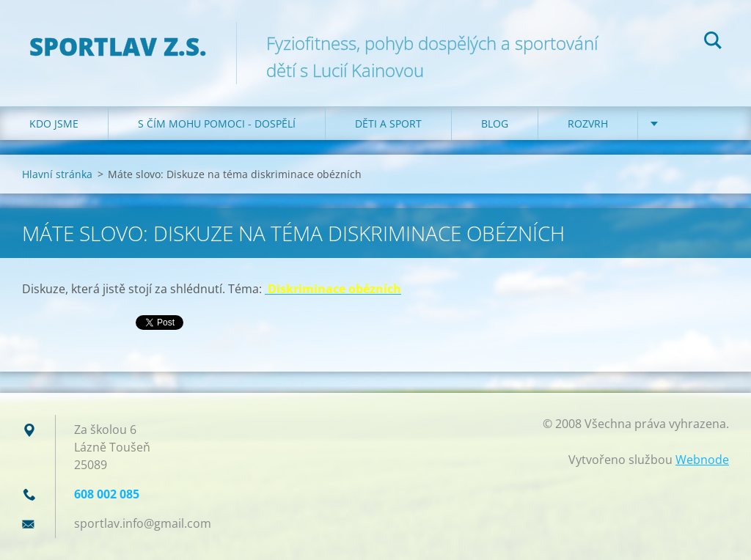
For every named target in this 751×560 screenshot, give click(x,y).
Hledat (713, 43)
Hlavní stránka (57, 174)
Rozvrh (588, 124)
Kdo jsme (54, 124)
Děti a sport (388, 124)
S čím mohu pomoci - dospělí (217, 124)
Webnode (702, 460)
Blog (495, 124)
